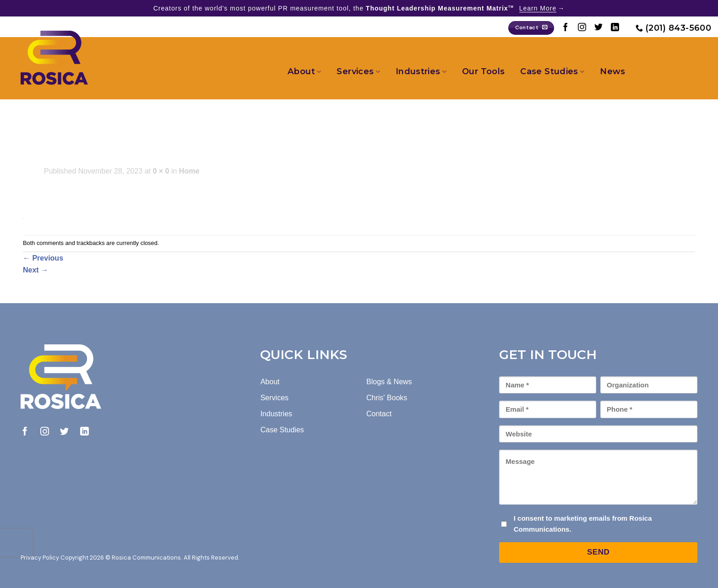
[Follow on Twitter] (598, 28)
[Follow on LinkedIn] (615, 28)
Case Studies (552, 71)
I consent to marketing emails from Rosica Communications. (583, 524)
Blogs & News (389, 382)
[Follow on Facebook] (566, 28)
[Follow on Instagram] (582, 28)
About (304, 71)
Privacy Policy (40, 558)
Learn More (538, 8)
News (612, 71)
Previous (43, 258)
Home (189, 171)
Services (358, 71)
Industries (421, 71)
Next (35, 270)
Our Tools (483, 71)
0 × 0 (161, 171)
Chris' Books (387, 398)
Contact (379, 414)
